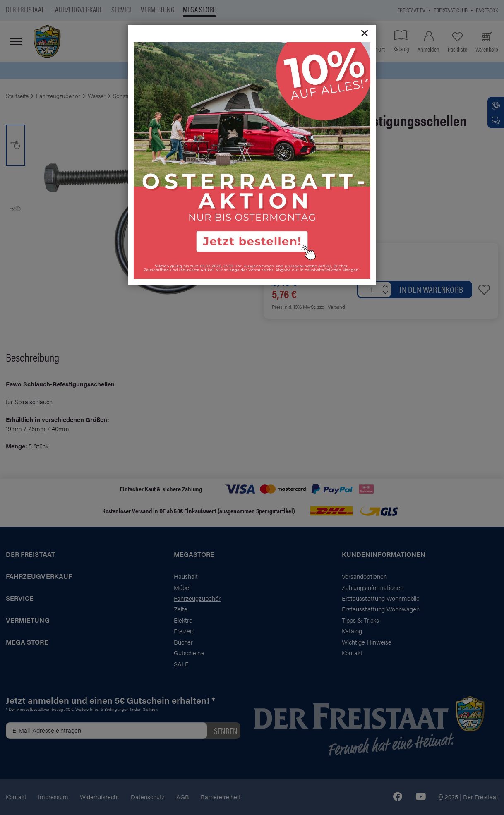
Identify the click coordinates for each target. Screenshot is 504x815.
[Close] (365, 34)
